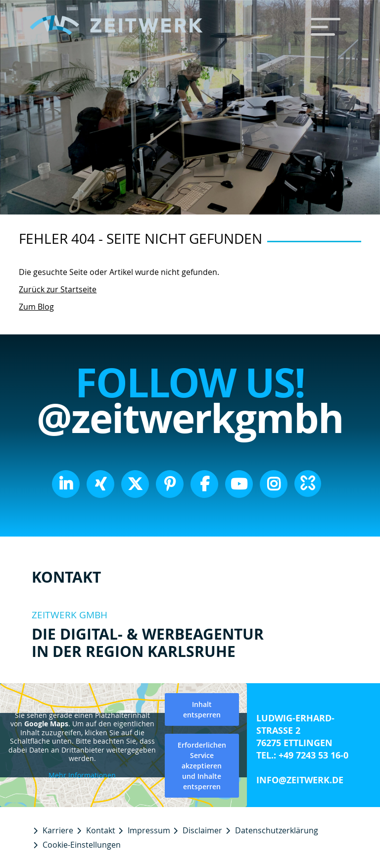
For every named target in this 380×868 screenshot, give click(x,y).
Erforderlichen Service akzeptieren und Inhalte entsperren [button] (202, 766)
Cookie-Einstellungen (82, 845)
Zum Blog (36, 307)
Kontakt (101, 830)
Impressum (149, 830)
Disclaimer (202, 830)
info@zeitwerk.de (300, 780)
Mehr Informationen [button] (82, 775)
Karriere (58, 830)
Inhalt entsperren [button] (202, 709)
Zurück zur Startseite (58, 289)
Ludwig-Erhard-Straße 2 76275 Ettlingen (295, 731)
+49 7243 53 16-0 (313, 755)
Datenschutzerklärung (277, 830)
